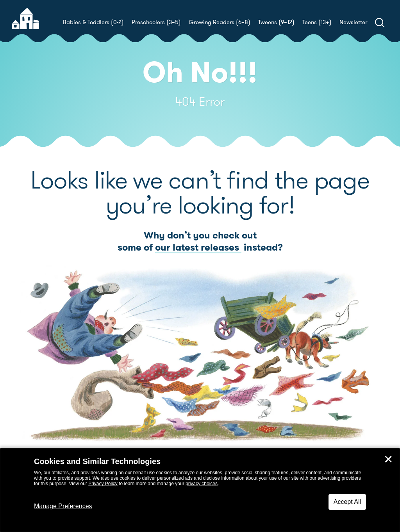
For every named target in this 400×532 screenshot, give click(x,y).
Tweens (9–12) (276, 22)
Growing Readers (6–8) (220, 22)
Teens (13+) (317, 22)
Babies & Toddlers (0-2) (93, 22)
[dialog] (200, 490)
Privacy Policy (103, 484)
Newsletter (353, 22)
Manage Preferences (63, 506)
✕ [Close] (388, 459)
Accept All (347, 502)
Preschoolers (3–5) (156, 22)
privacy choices (202, 484)
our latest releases (198, 247)
